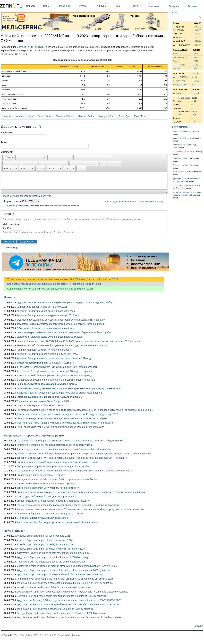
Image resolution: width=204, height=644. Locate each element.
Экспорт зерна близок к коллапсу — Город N (41, 475)
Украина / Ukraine (25, 116)
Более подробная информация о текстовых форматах (132, 202)
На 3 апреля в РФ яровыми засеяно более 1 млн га (47, 384)
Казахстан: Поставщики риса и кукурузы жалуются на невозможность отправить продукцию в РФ (70, 441)
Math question (12, 224)
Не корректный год (181, 152)
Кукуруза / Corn (106, 116)
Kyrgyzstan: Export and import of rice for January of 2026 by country (52, 557)
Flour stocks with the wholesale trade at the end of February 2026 (51, 562)
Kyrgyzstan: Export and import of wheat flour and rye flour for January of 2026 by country (63, 570)
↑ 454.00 (197, 27)
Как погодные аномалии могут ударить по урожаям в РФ (48, 488)
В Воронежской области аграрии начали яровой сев (45, 328)
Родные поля (178, 165)
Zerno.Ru (22, 47)
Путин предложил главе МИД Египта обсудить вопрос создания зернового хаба (60, 427)
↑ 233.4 (195, 77)
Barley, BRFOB (180, 85)
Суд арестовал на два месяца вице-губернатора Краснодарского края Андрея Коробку (64, 302)
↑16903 (196, 93)
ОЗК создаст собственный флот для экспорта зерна (45, 497)
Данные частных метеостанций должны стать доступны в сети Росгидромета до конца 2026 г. (68, 414)
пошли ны (177, 131)
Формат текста (12, 201)
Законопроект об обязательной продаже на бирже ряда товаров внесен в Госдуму (62, 345)
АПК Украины (37, 47)
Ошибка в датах (180, 158)
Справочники (67, 6)
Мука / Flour (140, 116)
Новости (34, 6)
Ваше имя (7, 132)
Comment (7, 152)
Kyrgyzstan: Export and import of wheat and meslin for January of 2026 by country (60, 574)
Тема (4, 142)
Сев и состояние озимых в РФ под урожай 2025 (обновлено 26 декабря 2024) (48, 289)
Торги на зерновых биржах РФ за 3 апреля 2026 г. (44, 401)
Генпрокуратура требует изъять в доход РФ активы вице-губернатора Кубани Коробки (64, 332)
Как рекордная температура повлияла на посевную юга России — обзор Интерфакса (64, 449)
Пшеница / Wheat (65, 116)
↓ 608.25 (197, 41)
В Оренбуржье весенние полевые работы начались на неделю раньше (56, 380)
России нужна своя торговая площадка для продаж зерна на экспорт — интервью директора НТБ (70, 505)
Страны (87, 6)
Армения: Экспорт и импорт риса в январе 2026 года (46, 311)
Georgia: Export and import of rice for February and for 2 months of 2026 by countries (61, 596)
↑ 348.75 (197, 30)
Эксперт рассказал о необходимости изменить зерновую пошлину (53, 501)
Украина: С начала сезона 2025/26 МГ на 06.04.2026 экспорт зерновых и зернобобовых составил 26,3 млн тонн (78, 341)
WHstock (177, 93)
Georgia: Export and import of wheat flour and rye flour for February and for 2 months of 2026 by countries (72, 592)
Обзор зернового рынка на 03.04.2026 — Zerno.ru (45, 363)
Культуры (105, 6)
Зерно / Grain (45, 116)
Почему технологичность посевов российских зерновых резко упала (54, 445)
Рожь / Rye (124, 116)
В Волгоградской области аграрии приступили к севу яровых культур (54, 375)
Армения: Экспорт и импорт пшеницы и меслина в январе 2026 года (54, 358)
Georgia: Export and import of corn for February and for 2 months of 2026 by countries (62, 613)
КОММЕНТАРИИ (180, 127)
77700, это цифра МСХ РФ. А (186, 185)
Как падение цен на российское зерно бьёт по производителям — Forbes (57, 479)
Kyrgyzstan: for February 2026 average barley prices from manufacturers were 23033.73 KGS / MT (69, 600)
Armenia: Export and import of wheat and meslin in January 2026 (50, 549)
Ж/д (118, 6)
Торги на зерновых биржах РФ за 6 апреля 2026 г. (44, 350)
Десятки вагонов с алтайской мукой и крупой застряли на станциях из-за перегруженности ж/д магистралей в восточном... (84, 454)
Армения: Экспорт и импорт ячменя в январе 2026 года (47, 354)
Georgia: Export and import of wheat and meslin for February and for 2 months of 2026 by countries (69, 617)
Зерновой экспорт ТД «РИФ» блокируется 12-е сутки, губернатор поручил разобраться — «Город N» (72, 458)
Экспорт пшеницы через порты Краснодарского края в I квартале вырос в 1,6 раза (62, 418)
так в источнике (180, 172)
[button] (8, 157)
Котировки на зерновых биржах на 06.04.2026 (42, 307)
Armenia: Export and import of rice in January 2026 (43, 536)
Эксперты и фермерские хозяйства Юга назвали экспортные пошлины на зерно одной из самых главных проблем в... (82, 492)
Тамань (176, 68)
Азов (175, 54)
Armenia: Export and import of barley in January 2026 (45, 544)
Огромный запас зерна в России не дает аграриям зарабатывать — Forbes (58, 462)
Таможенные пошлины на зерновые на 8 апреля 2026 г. (49, 397)
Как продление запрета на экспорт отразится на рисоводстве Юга (53, 466)
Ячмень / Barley (86, 116)
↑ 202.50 (197, 45)
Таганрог (177, 61)
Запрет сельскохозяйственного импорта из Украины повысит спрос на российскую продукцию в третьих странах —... (81, 509)
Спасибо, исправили (182, 145)
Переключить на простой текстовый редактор (26, 196)
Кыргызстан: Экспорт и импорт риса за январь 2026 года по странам (54, 371)
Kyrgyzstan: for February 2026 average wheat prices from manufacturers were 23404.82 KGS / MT (69, 604)
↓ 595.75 (197, 37)
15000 (195, 54)
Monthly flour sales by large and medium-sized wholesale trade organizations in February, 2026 (67, 566)
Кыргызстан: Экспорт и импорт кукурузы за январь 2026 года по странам (57, 367)
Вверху (199, 626)
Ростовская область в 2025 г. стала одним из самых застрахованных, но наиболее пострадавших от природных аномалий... (85, 410)
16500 (195, 65)
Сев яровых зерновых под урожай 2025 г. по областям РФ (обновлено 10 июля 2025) (52, 284)
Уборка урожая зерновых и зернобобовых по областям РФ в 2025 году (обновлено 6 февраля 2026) (61, 279)
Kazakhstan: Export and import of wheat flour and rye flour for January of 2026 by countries (65, 583)
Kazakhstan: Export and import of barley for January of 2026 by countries (55, 609)
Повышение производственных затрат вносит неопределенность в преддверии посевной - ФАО (69, 388)
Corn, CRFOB (179, 81)
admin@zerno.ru (73, 635)
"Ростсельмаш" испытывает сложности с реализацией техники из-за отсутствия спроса (65, 423)
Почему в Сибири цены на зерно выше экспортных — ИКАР (50, 514)
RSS (136, 6)
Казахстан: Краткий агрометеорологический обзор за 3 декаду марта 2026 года (60, 324)
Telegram (174, 6)
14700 (195, 61)
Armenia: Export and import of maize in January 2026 (44, 540)
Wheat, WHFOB (180, 77)
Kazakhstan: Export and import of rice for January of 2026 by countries (54, 587)
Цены (49, 6)
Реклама (192, 6)
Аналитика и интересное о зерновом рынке (34, 435)
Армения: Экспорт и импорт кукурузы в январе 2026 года (48, 315)
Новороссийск (179, 65)
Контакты (154, 6)
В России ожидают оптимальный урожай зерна (42, 518)
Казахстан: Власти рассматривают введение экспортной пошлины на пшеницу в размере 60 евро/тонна (74, 471)
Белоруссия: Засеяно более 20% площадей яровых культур (49, 337)
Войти (175, 12)
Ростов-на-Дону (180, 57)
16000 (195, 68)
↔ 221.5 (195, 81)
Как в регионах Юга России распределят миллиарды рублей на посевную (57, 522)
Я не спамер (11, 248)
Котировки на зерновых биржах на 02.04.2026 (42, 405)
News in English (15, 531)
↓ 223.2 (195, 85)
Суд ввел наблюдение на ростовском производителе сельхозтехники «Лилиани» (61, 320)
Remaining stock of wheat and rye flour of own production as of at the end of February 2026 (65, 579)
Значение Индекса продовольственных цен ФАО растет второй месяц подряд (59, 393)
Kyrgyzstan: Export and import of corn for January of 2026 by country (53, 553)
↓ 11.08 (197, 34)
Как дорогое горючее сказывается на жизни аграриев (46, 484)
